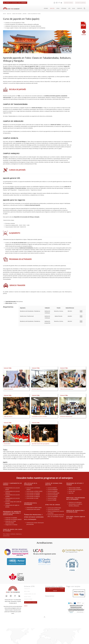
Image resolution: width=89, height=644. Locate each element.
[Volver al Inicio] (11, 8)
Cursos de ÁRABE (52, 500)
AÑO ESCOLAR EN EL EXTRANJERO (31, 484)
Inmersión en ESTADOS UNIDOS (13, 519)
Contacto (80, 8)
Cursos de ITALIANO (53, 495)
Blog (74, 8)
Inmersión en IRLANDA (11, 518)
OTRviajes (64, 8)
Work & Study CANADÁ (74, 488)
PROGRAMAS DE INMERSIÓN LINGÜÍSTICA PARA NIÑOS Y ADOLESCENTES (12, 513)
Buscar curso (69, 3)
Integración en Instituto (11, 525)
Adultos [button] (52, 8)
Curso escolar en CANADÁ (33, 495)
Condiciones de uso (30, 594)
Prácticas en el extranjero (75, 502)
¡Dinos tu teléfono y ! (15, 3)
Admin (26, 606)
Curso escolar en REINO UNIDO (34, 491)
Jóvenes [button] (46, 8)
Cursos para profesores (54, 510)
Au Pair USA (72, 491)
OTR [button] (69, 8)
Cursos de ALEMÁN (52, 491)
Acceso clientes (80, 3)
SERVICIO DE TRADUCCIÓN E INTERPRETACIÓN (75, 511)
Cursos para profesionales (54, 508)
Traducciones (28, 599)
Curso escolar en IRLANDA (33, 493)
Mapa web (27, 591)
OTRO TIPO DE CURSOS (53, 505)
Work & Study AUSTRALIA (75, 490)
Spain (58, 8)
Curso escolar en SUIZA (32, 498)
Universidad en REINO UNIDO (34, 508)
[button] (84, 8)
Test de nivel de (55, 590)
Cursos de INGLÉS (52, 488)
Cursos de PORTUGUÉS (53, 493)
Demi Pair (71, 493)
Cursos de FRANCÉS (53, 490)
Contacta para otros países (33, 509)
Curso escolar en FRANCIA (33, 497)
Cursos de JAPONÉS (53, 497)
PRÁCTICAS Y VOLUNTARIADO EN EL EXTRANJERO (76, 499)
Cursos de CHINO (52, 498)
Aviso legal (28, 597)
